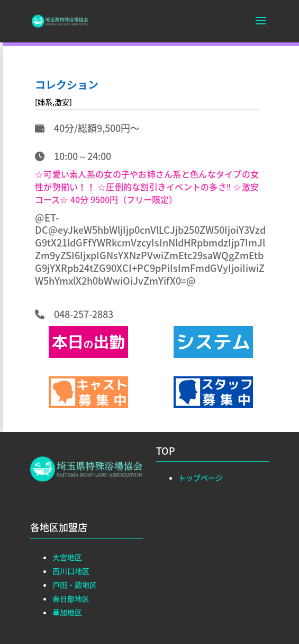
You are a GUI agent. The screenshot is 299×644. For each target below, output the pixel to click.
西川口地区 (71, 571)
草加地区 (67, 612)
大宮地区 (67, 557)
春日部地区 (71, 598)
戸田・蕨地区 (75, 585)
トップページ (201, 478)
